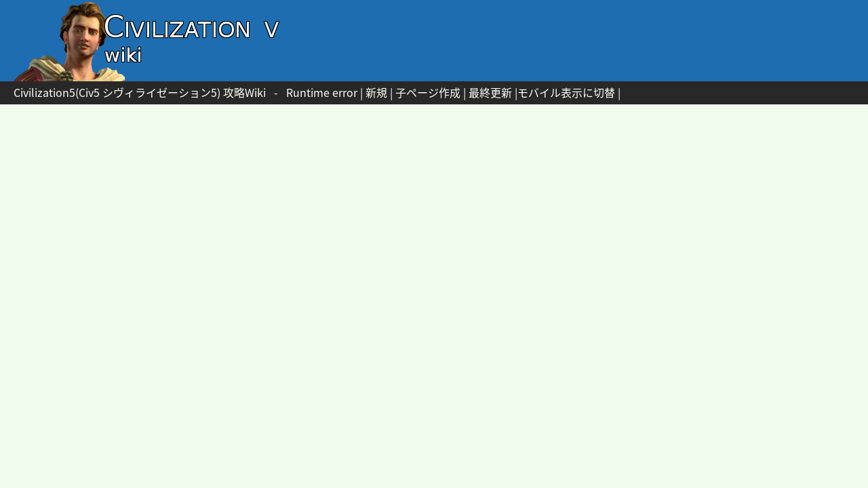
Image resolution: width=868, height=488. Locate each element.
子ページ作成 (428, 92)
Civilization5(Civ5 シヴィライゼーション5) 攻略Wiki (140, 92)
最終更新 (490, 92)
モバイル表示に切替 (566, 92)
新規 (376, 92)
